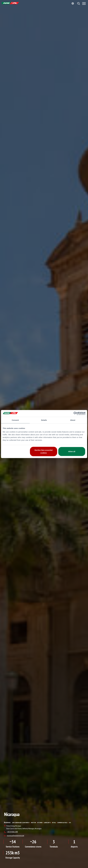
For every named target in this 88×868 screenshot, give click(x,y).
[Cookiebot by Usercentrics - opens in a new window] (75, 413)
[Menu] (84, 3)
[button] (78, 4)
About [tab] (73, 420)
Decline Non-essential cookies (44, 451)
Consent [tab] (15, 420)
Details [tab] (44, 420)
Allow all (72, 451)
